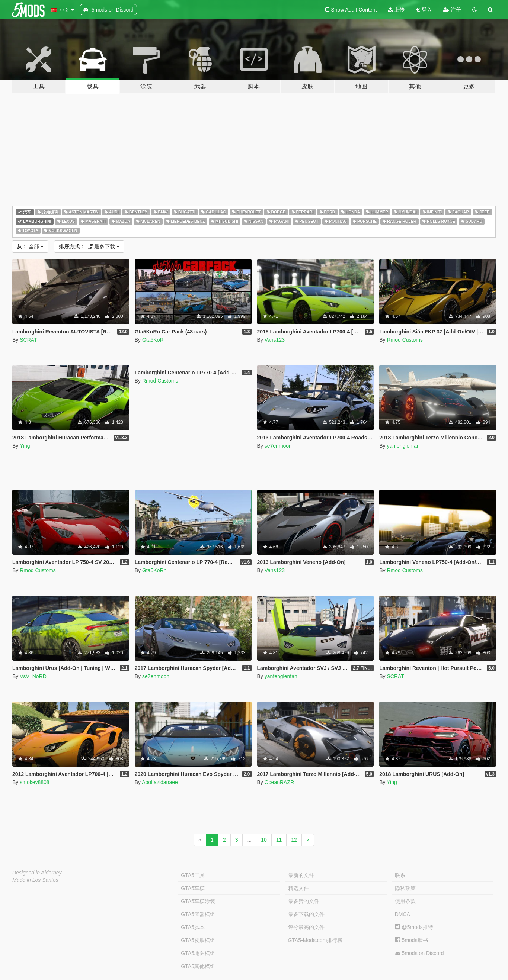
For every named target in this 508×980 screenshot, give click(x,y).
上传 (396, 10)
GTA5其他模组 (198, 966)
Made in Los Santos (35, 880)
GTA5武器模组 (198, 914)
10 (264, 840)
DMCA (402, 914)
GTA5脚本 (193, 927)
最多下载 (89, 246)
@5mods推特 (414, 927)
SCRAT (28, 340)
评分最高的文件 (306, 927)
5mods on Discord (419, 953)
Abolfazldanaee (160, 782)
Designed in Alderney (37, 873)
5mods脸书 (411, 940)
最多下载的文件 (306, 914)
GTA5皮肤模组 (198, 940)
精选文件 (298, 888)
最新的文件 (301, 875)
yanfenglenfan (403, 446)
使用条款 (405, 901)
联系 (400, 875)
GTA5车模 (193, 888)
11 (279, 840)
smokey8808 (34, 782)
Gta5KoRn (154, 340)
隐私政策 (405, 888)
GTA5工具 (193, 875)
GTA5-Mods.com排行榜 (315, 940)
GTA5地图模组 (198, 953)
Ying (25, 446)
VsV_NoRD (33, 676)
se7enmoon (278, 446)
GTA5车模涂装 (198, 901)
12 (294, 840)
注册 (452, 10)
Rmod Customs (405, 340)
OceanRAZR (279, 782)
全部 (30, 246)
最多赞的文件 (304, 901)
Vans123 (275, 340)
